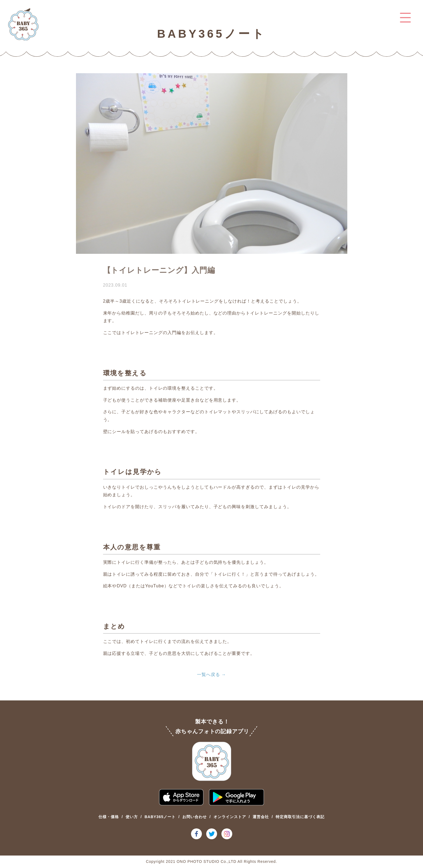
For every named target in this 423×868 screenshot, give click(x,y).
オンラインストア (230, 817)
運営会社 (261, 817)
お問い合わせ (195, 817)
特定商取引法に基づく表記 (300, 817)
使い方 (132, 817)
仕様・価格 (109, 817)
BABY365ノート (160, 817)
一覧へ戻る (209, 675)
